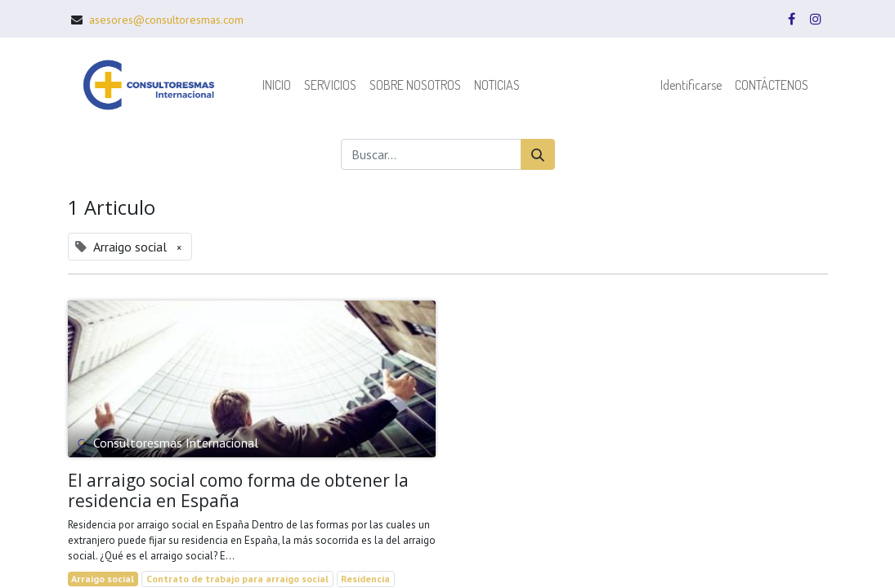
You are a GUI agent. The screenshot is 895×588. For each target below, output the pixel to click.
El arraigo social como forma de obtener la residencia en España (238, 491)
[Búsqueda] (538, 154)
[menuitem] (277, 85)
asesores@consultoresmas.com (166, 20)
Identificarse (691, 85)
